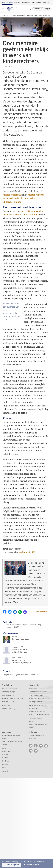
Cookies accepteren (12, 865)
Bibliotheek (46, 2)
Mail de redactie (42, 612)
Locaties (5, 758)
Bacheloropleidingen (10, 688)
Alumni (5, 745)
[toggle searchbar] (30, 9)
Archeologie (33, 688)
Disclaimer (6, 761)
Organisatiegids (36, 2)
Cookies (5, 764)
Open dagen (7, 705)
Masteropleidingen (9, 692)
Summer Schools (8, 702)
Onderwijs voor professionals (13, 699)
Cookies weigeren (33, 865)
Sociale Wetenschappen (37, 705)
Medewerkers (26, 2)
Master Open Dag (9, 709)
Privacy (5, 768)
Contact (5, 771)
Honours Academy (35, 718)
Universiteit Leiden (7, 2)
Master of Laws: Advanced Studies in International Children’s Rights (23, 198)
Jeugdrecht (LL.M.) (12, 627)
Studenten (17, 2)
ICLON (31, 721)
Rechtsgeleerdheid (35, 702)
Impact (5, 748)
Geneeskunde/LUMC (36, 695)
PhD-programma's (9, 695)
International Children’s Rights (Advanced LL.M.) (23, 625)
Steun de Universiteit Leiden (12, 742)
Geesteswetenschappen (37, 692)
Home (4, 15)
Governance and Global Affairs (40, 699)
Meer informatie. (39, 862)
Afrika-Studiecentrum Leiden (39, 715)
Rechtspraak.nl (26, 552)
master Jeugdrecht (12, 195)
